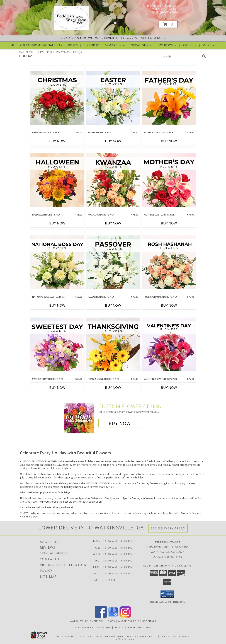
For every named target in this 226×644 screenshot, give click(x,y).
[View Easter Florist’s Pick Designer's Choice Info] (113, 98)
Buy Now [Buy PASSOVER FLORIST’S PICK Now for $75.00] (113, 305)
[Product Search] (181, 56)
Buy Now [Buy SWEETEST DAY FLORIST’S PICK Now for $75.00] (57, 388)
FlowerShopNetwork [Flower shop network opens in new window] (116, 636)
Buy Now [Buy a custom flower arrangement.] (120, 423)
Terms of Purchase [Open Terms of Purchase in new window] (175, 636)
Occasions (142, 45)
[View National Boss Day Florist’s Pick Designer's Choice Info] (57, 263)
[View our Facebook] (101, 617)
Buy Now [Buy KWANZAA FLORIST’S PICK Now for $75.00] (113, 223)
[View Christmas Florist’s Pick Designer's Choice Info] (57, 98)
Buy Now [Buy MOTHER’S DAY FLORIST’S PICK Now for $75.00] (169, 223)
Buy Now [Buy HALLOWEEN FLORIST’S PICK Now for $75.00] (57, 223)
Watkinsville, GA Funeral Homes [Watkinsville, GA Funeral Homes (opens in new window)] (93, 621)
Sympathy (115, 45)
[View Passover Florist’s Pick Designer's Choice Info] (113, 263)
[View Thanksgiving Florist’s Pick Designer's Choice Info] (113, 345)
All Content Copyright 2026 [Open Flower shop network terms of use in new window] (78, 636)
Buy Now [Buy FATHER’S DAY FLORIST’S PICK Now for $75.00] (169, 141)
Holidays (167, 45)
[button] (168, 24)
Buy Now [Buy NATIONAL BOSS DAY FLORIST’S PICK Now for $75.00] (57, 305)
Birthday (91, 45)
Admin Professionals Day (41, 45)
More (209, 45)
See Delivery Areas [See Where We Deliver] (168, 528)
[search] (204, 56)
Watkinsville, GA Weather (93, 627)
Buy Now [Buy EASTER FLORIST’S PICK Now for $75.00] (113, 141)
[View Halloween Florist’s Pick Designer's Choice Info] (57, 180)
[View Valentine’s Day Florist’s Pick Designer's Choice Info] (169, 345)
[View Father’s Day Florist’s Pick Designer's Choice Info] (169, 98)
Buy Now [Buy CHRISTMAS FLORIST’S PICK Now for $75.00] (57, 141)
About (190, 45)
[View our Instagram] (125, 617)
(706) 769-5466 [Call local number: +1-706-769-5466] (169, 12)
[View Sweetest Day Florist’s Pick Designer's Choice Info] (57, 345)
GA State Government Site (132, 627)
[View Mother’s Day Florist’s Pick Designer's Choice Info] (169, 180)
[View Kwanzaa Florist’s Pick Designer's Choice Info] (113, 180)
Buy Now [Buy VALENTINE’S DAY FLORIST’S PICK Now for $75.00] (169, 388)
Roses (73, 45)
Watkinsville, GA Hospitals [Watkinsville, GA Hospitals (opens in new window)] (137, 621)
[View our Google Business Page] (113, 617)
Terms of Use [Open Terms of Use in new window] (124, 638)
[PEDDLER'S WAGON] (71, 29)
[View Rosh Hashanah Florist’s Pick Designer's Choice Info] (169, 263)
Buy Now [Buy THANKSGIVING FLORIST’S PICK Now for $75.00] (113, 388)
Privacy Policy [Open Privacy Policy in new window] (146, 636)
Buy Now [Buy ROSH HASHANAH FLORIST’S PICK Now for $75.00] (169, 305)
